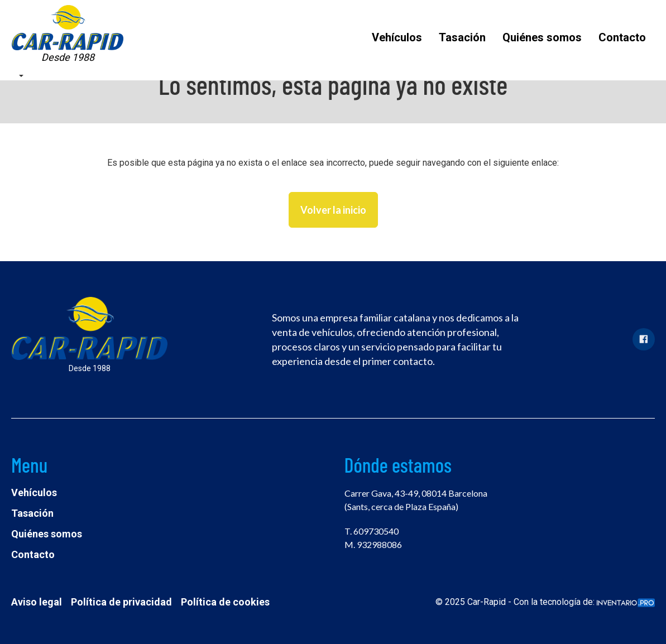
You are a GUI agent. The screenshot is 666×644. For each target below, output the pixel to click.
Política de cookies (225, 602)
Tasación (462, 37)
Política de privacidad (121, 602)
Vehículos (397, 37)
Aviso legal (37, 602)
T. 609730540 (372, 531)
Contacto (622, 37)
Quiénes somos (542, 37)
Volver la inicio (333, 210)
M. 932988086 (373, 544)
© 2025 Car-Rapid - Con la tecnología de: (545, 602)
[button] (21, 75)
